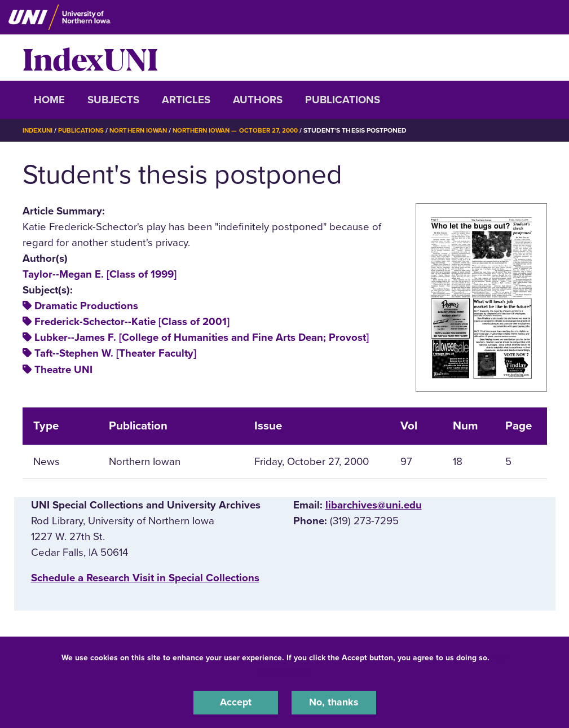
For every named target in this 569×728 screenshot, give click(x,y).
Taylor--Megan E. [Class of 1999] (100, 274)
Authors (258, 100)
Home (49, 100)
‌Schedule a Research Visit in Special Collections (145, 577)
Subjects (113, 100)
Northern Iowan (143, 130)
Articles (186, 100)
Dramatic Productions (86, 306)
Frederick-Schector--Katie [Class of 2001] (132, 322)
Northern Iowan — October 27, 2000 (245, 130)
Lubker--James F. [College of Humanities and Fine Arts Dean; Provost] (202, 337)
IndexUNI (90, 58)
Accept (236, 702)
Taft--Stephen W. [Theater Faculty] (115, 353)
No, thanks (334, 702)
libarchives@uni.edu (374, 505)
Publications (343, 100)
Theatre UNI (63, 369)
